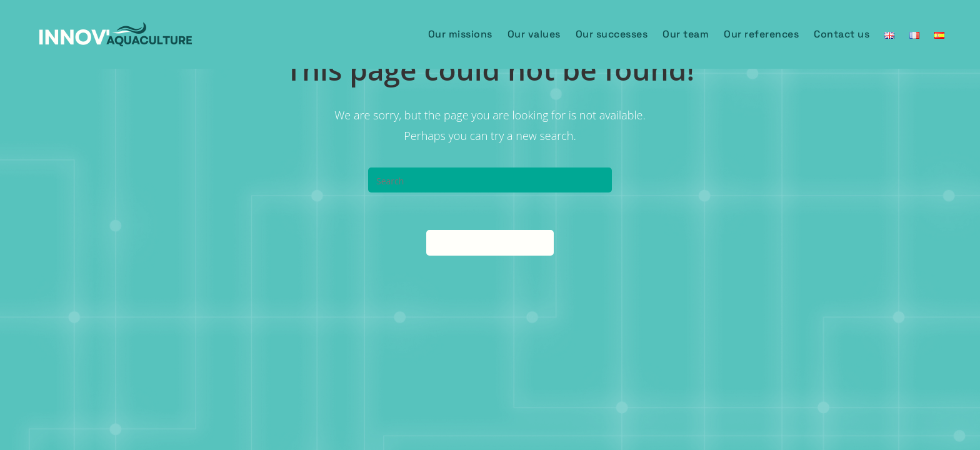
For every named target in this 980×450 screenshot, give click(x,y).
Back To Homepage (490, 242)
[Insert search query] (490, 180)
